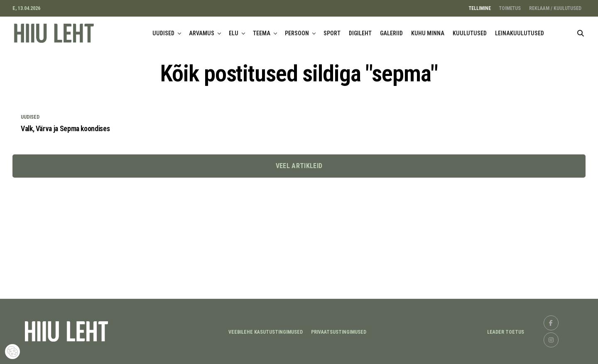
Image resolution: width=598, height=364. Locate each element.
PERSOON (297, 33)
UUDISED (163, 33)
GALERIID (391, 33)
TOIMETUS (510, 8)
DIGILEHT (360, 33)
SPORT (332, 33)
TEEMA (262, 33)
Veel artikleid (299, 166)
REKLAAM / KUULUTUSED (555, 8)
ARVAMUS (202, 33)
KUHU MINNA (428, 33)
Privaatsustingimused (339, 332)
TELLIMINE (480, 8)
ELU (234, 33)
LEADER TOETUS (506, 332)
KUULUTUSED (470, 33)
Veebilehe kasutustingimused (266, 332)
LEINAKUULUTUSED (520, 33)
